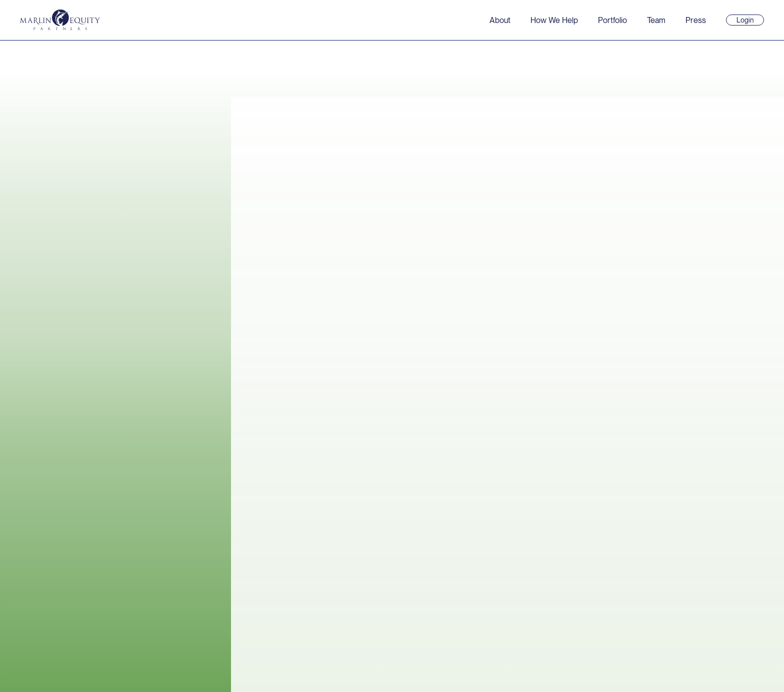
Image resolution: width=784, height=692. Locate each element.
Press (696, 20)
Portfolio (612, 20)
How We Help (554, 20)
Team (656, 20)
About (500, 20)
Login (749, 21)
